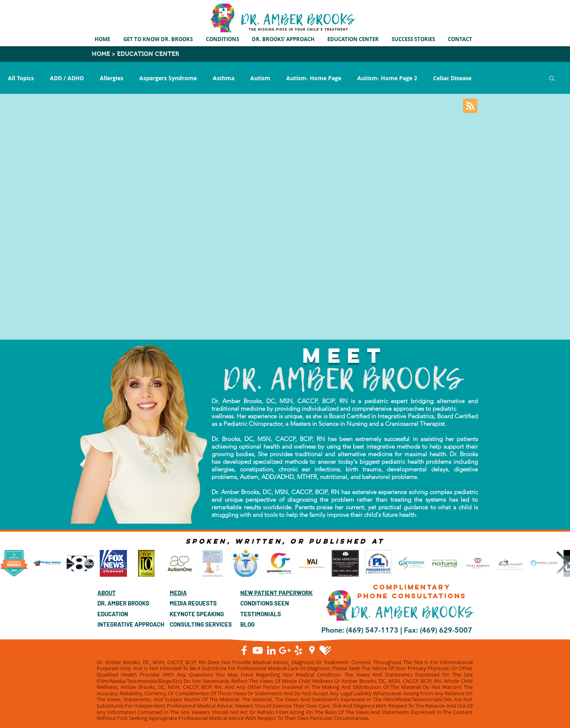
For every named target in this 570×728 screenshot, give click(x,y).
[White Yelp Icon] (298, 650)
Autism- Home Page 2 (387, 78)
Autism (260, 78)
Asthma (224, 78)
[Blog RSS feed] (470, 106)
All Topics (21, 78)
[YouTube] (258, 650)
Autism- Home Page (314, 78)
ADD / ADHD (67, 78)
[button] (223, 39)
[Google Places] (312, 650)
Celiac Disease (452, 78)
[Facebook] (244, 650)
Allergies (112, 78)
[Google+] (285, 650)
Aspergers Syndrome (168, 78)
